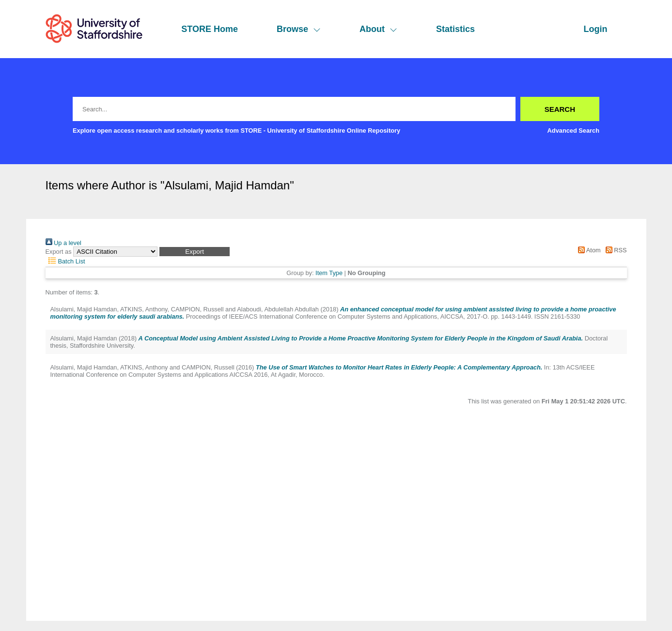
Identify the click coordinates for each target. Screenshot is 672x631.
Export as (59, 252)
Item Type (329, 273)
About (378, 29)
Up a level (63, 243)
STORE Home (210, 29)
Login (596, 29)
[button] (195, 252)
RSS (614, 250)
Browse (299, 29)
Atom (588, 250)
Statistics (455, 29)
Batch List (65, 261)
